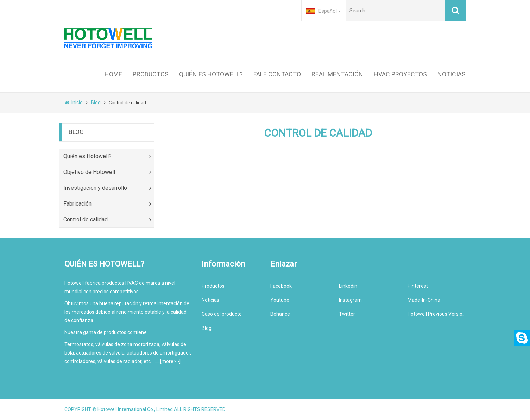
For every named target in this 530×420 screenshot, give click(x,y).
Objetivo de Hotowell (109, 172)
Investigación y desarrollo (109, 188)
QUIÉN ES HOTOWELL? (211, 74)
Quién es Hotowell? (109, 156)
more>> (170, 361)
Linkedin (348, 286)
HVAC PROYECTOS (400, 74)
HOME (113, 74)
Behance (280, 314)
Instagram (350, 300)
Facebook (281, 286)
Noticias (210, 300)
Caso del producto (222, 314)
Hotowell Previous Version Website (437, 314)
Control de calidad (109, 220)
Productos (213, 286)
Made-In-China (424, 300)
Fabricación (109, 204)
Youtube (280, 300)
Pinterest (418, 286)
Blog (96, 102)
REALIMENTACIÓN (337, 74)
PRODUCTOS (151, 74)
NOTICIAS (452, 74)
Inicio (74, 102)
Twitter (347, 314)
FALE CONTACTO (277, 74)
